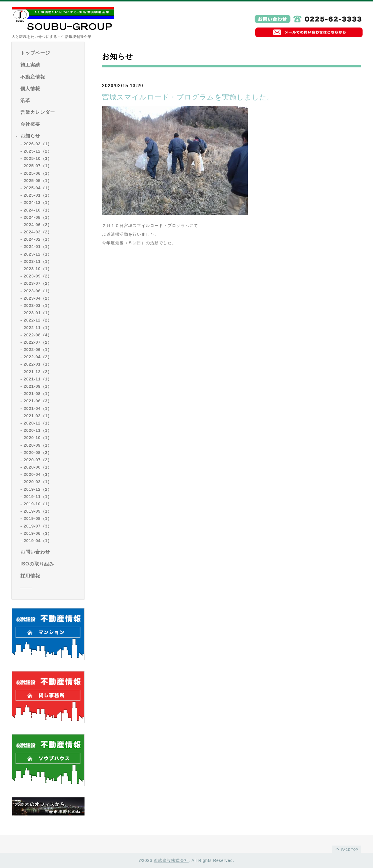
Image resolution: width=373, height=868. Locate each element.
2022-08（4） (38, 335)
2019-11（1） (38, 497)
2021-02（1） (38, 416)
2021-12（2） (38, 372)
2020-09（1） (38, 445)
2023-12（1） (38, 254)
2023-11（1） (38, 261)
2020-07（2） (38, 460)
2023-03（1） (38, 305)
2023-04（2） (38, 298)
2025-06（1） (38, 173)
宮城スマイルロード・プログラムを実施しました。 (188, 97)
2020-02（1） (38, 482)
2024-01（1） (38, 247)
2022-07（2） (38, 342)
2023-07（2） (38, 283)
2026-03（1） (38, 144)
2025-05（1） (38, 181)
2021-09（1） (38, 386)
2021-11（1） (38, 379)
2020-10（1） (38, 438)
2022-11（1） (38, 328)
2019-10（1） (38, 504)
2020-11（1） (38, 430)
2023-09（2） (38, 276)
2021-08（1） (38, 394)
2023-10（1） (38, 269)
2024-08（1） (38, 217)
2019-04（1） (38, 541)
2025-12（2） (38, 151)
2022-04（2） (38, 357)
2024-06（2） (38, 225)
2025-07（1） (38, 166)
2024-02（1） (38, 239)
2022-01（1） (38, 364)
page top (346, 849)
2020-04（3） (38, 474)
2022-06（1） (38, 350)
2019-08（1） (38, 518)
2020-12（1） (38, 423)
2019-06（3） (38, 533)
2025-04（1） (38, 188)
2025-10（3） (38, 158)
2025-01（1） (38, 195)
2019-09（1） (38, 511)
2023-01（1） (38, 313)
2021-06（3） (38, 401)
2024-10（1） (38, 210)
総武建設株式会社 (171, 860)
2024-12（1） (38, 202)
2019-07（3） (38, 526)
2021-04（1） (38, 408)
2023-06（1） (38, 291)
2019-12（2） (38, 489)
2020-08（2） (38, 453)
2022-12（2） (38, 320)
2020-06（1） (38, 467)
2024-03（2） (38, 232)
